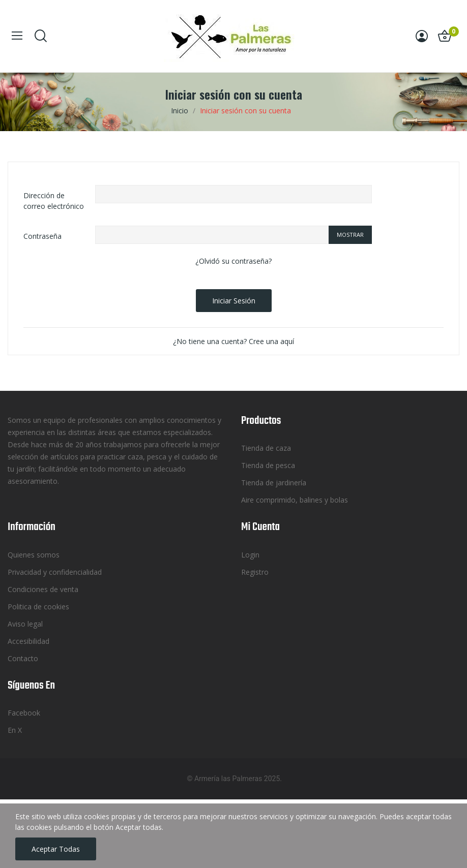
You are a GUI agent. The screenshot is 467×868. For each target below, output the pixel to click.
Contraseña (42, 236)
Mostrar (350, 235)
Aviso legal (25, 624)
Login (250, 555)
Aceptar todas (56, 849)
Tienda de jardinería (274, 483)
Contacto (23, 658)
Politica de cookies (38, 607)
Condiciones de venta (43, 589)
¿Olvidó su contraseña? (233, 261)
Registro (255, 572)
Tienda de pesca (268, 465)
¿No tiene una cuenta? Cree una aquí (233, 341)
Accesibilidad (28, 641)
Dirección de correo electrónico (54, 201)
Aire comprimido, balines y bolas (295, 500)
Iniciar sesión (234, 301)
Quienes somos (34, 555)
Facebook (24, 713)
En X (15, 730)
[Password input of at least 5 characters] (212, 235)
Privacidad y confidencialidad (55, 572)
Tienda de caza (266, 448)
